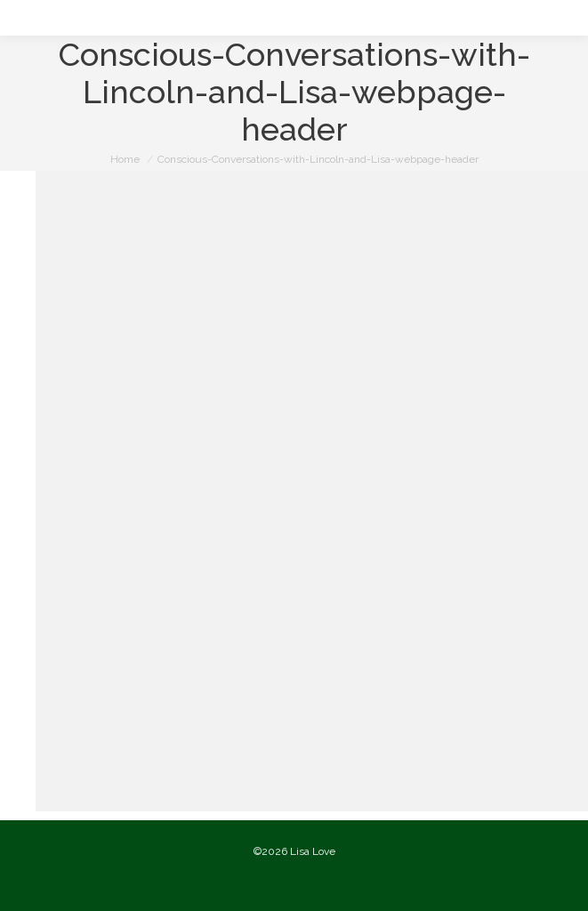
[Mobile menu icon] (28, 18)
